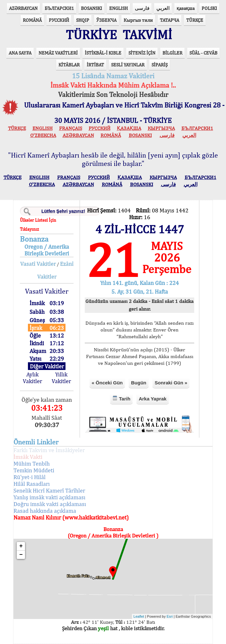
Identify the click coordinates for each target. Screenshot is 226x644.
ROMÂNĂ (32, 20)
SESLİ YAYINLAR (128, 65)
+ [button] (21, 546)
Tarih (121, 398)
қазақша (186, 8)
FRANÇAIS (71, 128)
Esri (170, 616)
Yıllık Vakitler (61, 378)
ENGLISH (118, 8)
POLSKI (209, 8)
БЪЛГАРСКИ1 (59, 8)
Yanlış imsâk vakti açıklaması (49, 497)
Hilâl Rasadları (32, 484)
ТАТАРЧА (169, 20)
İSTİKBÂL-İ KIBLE (103, 53)
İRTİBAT (95, 65)
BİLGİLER (172, 53)
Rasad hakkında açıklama (45, 511)
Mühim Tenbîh (32, 464)
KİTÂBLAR (69, 65)
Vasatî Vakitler (38, 264)
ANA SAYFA (20, 53)
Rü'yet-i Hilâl (30, 477)
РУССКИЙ (59, 20)
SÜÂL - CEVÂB (203, 53)
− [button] (21, 555)
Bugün (139, 383)
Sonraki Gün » (171, 383)
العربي (163, 8)
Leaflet (139, 616)
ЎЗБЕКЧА (106, 20)
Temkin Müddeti (34, 470)
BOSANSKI (91, 8)
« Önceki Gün (107, 383)
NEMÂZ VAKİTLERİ (58, 53)
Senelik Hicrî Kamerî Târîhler (49, 490)
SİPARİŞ (160, 65)
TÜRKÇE (195, 20)
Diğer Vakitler (47, 366)
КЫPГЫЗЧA (161, 128)
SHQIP (83, 20)
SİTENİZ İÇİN (142, 53)
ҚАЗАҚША (129, 128)
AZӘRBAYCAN (23, 8)
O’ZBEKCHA (43, 135)
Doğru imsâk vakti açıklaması (50, 504)
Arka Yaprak (152, 399)
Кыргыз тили (138, 20)
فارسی (142, 8)
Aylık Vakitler (32, 378)
